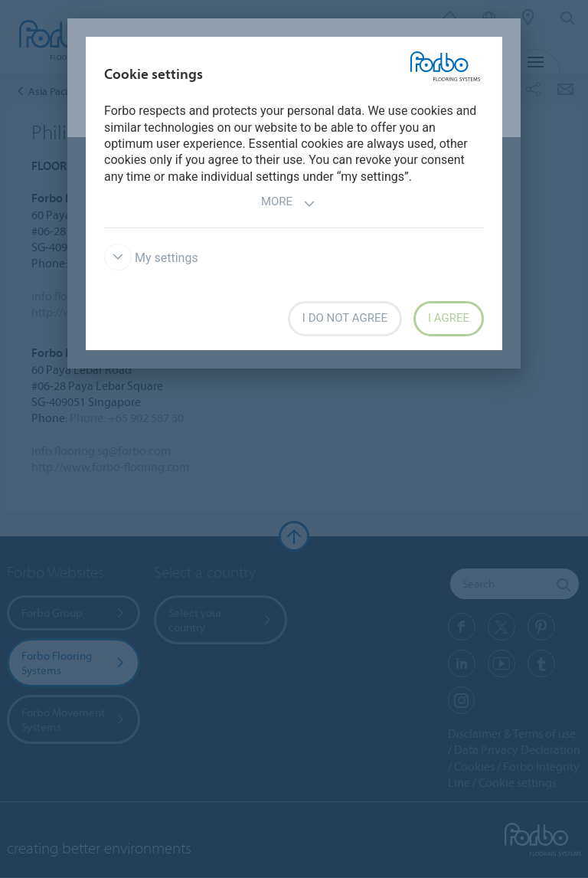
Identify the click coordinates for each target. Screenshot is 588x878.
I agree (449, 318)
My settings (151, 258)
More (288, 203)
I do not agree (345, 318)
